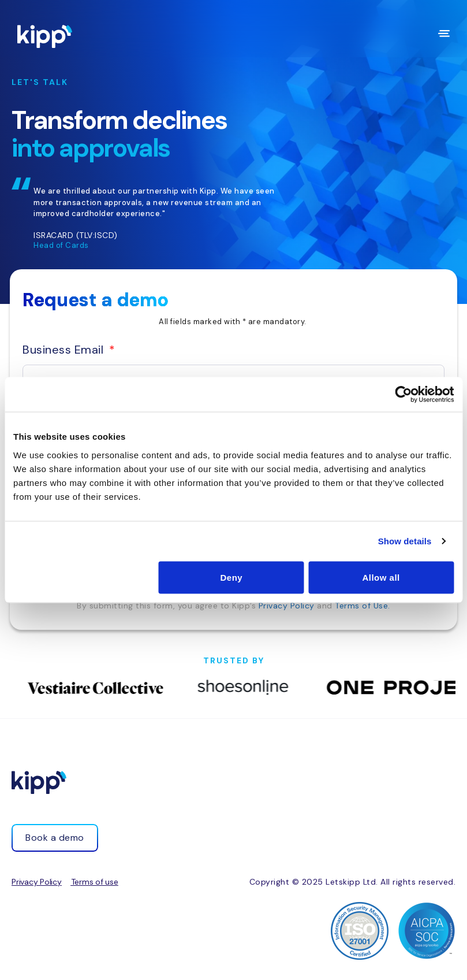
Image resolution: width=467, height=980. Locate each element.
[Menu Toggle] (444, 34)
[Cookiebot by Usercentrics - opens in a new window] (403, 395)
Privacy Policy (287, 606)
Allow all (381, 577)
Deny (231, 577)
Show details (405, 541)
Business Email (65, 350)
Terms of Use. (363, 606)
